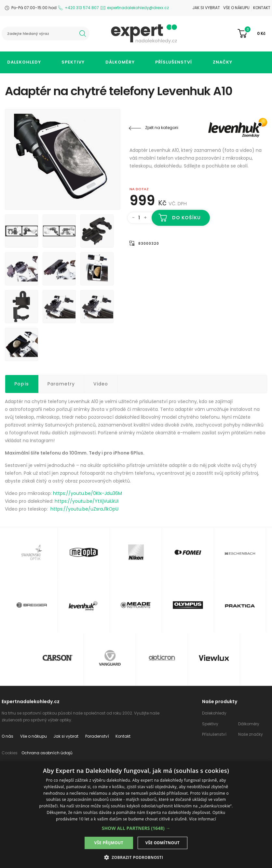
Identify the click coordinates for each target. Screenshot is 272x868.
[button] (136, 828)
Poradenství (97, 736)
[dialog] (136, 815)
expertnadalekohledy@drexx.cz (138, 8)
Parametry (61, 384)
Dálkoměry (120, 62)
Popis (22, 384)
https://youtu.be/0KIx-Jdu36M (88, 493)
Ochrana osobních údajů (47, 753)
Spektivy (73, 62)
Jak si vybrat (206, 8)
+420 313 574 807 (82, 8)
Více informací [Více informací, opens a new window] (203, 819)
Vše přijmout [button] (109, 843)
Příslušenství (174, 62)
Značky (223, 62)
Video (101, 384)
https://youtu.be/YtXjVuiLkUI (87, 501)
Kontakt (262, 8)
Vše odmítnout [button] (163, 843)
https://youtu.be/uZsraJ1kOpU (84, 509)
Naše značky (251, 734)
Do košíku (187, 218)
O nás (7, 736)
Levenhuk (228, 128)
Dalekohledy (24, 62)
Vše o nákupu (236, 8)
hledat (83, 34)
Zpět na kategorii (162, 128)
